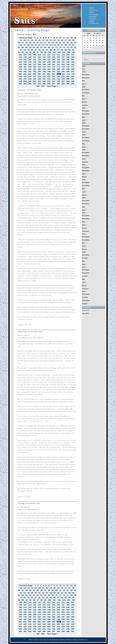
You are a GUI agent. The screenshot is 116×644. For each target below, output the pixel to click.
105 (74, 52)
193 (35, 72)
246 (59, 81)
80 (32, 50)
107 (25, 55)
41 (60, 43)
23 (51, 40)
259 (64, 84)
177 (73, 67)
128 (68, 57)
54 (51, 45)
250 (21, 84)
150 (59, 62)
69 (49, 47)
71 (57, 47)
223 (64, 76)
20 (40, 40)
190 (21, 72)
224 (68, 76)
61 (19, 47)
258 (59, 84)
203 (25, 74)
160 (49, 64)
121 (35, 57)
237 (73, 79)
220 (49, 76)
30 (19, 43)
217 (35, 76)
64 (31, 47)
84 (47, 50)
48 (29, 45)
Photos (93, 19)
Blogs (92, 21)
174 (59, 67)
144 (30, 62)
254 (40, 84)
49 (32, 45)
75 (72, 47)
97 (38, 52)
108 (30, 55)
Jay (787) (86, 313)
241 (35, 81)
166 (21, 67)
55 (55, 45)
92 (19, 52)
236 (68, 79)
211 (64, 74)
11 (64, 38)
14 (75, 38)
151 (64, 62)
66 (38, 47)
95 (31, 52)
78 (25, 50)
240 (30, 81)
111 (44, 55)
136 (49, 60)
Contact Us (94, 23)
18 (32, 40)
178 (21, 69)
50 (36, 45)
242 (40, 81)
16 (25, 40)
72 (60, 47)
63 (27, 47)
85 (51, 50)
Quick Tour (94, 10)
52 (44, 45)
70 (53, 47)
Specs (92, 12)
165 (73, 64)
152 (68, 62)
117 (73, 55)
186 (59, 69)
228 (30, 79)
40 (57, 43)
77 (21, 50)
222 (59, 76)
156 (30, 64)
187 (64, 69)
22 (47, 40)
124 (49, 57)
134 (40, 60)
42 (64, 43)
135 (44, 60)
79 (29, 50)
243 (44, 81)
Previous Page (26, 38)
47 (25, 45)
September (86, 300)
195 (44, 72)
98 (42, 52)
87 (59, 50)
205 (35, 74)
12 (68, 38)
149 (54, 62)
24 (55, 40)
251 (25, 84)
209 (54, 74)
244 (49, 81)
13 (72, 38)
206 (39, 74)
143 (25, 62)
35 (38, 43)
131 (25, 60)
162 (59, 64)
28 (70, 40)
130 (21, 60)
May (84, 81)
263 (43, 86)
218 (40, 76)
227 (25, 79)
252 (30, 84)
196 (49, 72)
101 (55, 52)
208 (49, 74)
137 (54, 60)
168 (30, 67)
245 (54, 81)
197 (54, 72)
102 (59, 52)
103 (64, 52)
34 (34, 43)
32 (27, 43)
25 (59, 40)
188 (68, 69)
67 (42, 47)
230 (40, 79)
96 (34, 52)
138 (59, 60)
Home (92, 8)
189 (73, 69)
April (84, 84)
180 (30, 69)
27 (66, 40)
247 (64, 81)
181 (35, 69)
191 (25, 72)
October (85, 258)
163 (64, 64)
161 (54, 64)
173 (54, 67)
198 (59, 72)
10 (60, 38)
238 (21, 81)
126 (59, 57)
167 (25, 67)
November (86, 78)
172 (49, 67)
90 (70, 50)
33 (31, 43)
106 (21, 55)
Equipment (94, 15)
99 (46, 52)
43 (68, 43)
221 (54, 76)
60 (74, 45)
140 (68, 60)
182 (40, 69)
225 (73, 76)
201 (73, 72)
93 (23, 52)
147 (44, 62)
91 (74, 50)
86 (55, 50)
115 (64, 55)
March (84, 102)
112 (49, 55)
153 (73, 62)
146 (40, 62)
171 (44, 67)
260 (68, 84)
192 (30, 72)
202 (20, 74)
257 (54, 84)
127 (64, 57)
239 (25, 81)
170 (40, 67)
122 (40, 57)
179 (25, 69)
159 (44, 64)
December (86, 75)
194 (40, 72)
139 (64, 60)
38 (49, 43)
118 (21, 57)
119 (25, 57)
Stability (93, 17)
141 (73, 60)
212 (68, 74)
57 (62, 45)
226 (21, 79)
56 (59, 45)
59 (70, 45)
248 (68, 81)
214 (21, 76)
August (85, 304)
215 (25, 76)
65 (34, 47)
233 (54, 79)
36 (42, 43)
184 (49, 69)
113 (54, 55)
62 (23, 47)
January (85, 105)
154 (21, 64)
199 (64, 72)
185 (54, 69)
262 (38, 86)
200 (68, 72)
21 (44, 40)
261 (73, 84)
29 (74, 40)
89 (66, 50)
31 (23, 43)
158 (40, 64)
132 (30, 60)
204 (30, 74)
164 (68, 64)
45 (75, 43)
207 (44, 74)
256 (49, 84)
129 (73, 57)
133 (35, 60)
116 (68, 55)
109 (35, 55)
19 (36, 40)
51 (40, 45)
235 (64, 79)
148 (49, 62)
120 (30, 57)
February (86, 231)
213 (73, 74)
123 (44, 57)
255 (44, 84)
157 (35, 64)
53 (47, 45)
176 (68, 67)
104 (69, 52)
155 (25, 64)
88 (62, 50)
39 (53, 43)
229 (35, 79)
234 (59, 79)
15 (21, 40)
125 (54, 57)
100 (50, 52)
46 (21, 45)
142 (21, 62)
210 (59, 74)
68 (46, 47)
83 (44, 50)
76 (75, 47)
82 (40, 50)
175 (64, 67)
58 (66, 45)
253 (35, 84)
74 (68, 47)
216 (30, 76)
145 (35, 62)
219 (44, 76)
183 (44, 69)
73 (64, 47)
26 (62, 40)
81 (36, 50)
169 (35, 67)
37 (46, 43)
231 (44, 79)
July (84, 69)
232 (49, 79)
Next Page (52, 86)
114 (59, 55)
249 (73, 81)
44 (72, 43)
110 (40, 55)
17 (29, 40)
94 (27, 52)
